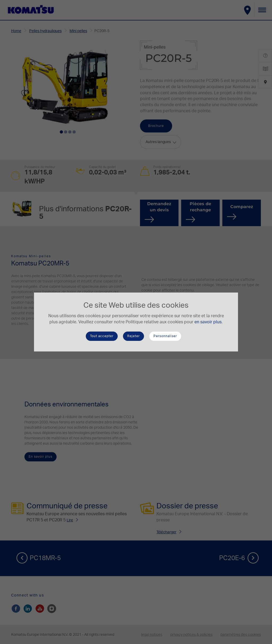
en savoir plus (208, 322)
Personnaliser (165, 336)
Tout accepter (102, 336)
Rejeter (133, 336)
